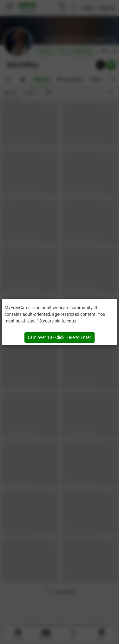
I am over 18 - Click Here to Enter (60, 337)
